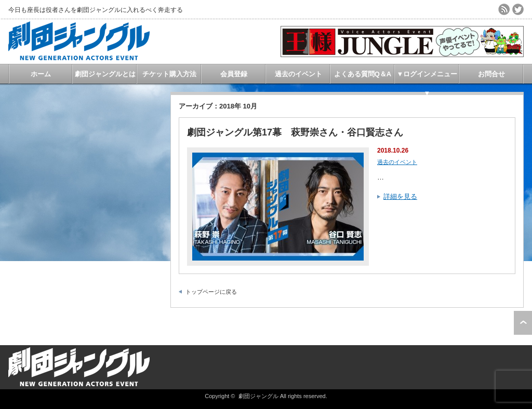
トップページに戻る (211, 292)
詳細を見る (400, 196)
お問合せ (491, 74)
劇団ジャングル (258, 396)
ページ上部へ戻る (523, 323)
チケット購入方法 (169, 74)
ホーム (41, 74)
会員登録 (234, 74)
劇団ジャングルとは (105, 74)
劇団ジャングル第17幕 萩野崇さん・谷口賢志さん (295, 132)
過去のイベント (298, 74)
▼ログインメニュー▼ (427, 77)
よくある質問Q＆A (363, 74)
